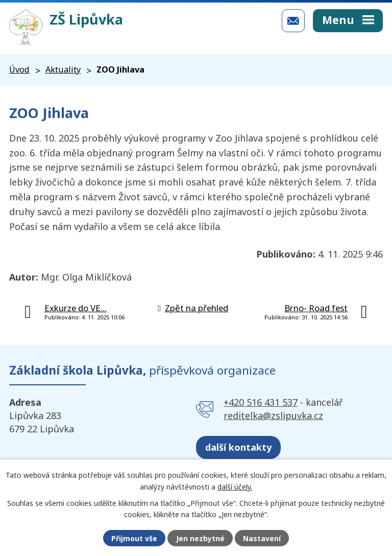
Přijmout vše (134, 538)
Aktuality (63, 69)
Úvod (19, 69)
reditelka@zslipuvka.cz (273, 415)
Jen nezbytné (200, 538)
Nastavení (262, 538)
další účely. (235, 486)
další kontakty (238, 447)
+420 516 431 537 (261, 402)
